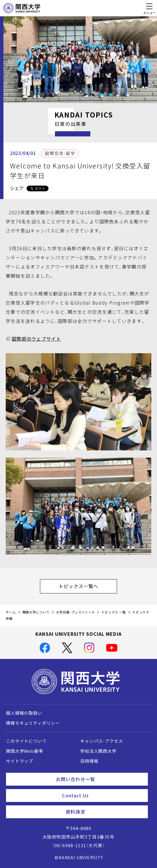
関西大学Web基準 (25, 751)
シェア (17, 188)
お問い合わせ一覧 (100, 779)
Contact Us (103, 795)
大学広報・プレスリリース (75, 612)
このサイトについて (26, 741)
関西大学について (36, 612)
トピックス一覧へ (88, 586)
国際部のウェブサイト (36, 339)
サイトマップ (20, 761)
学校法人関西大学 (98, 751)
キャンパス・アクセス (101, 741)
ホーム (11, 612)
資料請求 (104, 812)
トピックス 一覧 (114, 612)
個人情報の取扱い (24, 713)
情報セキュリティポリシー (33, 723)
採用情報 (89, 761)
